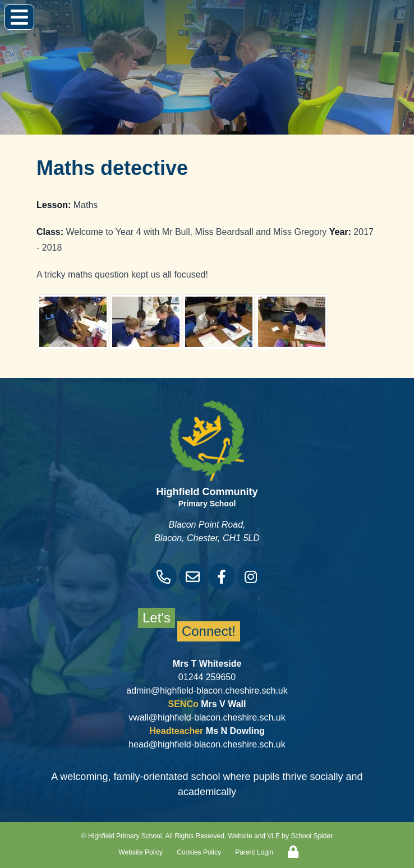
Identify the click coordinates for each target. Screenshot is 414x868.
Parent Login (254, 852)
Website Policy (141, 852)
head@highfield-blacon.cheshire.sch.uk (207, 744)
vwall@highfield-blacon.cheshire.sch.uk (207, 717)
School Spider (312, 836)
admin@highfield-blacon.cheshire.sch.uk (207, 691)
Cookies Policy (199, 852)
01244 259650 (207, 677)
